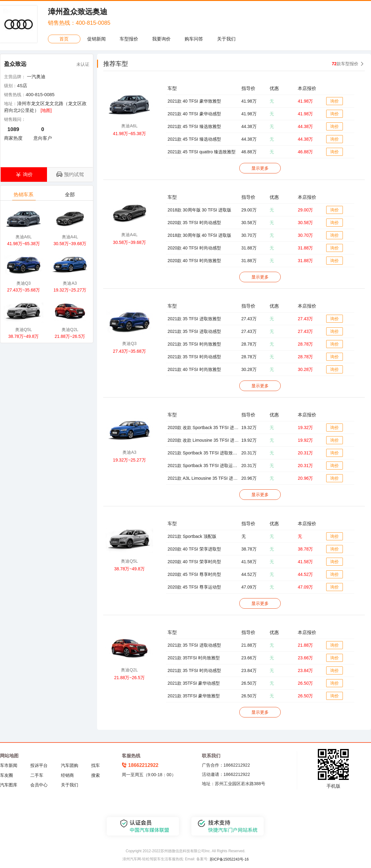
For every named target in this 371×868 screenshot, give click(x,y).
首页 (64, 39)
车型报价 (129, 39)
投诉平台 (39, 765)
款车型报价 (345, 64)
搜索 (96, 775)
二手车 (37, 775)
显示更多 (260, 168)
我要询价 (161, 39)
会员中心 (39, 785)
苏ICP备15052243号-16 (229, 859)
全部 (70, 196)
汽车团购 (70, 765)
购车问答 (194, 39)
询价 (335, 101)
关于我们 (226, 39)
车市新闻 (9, 765)
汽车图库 (9, 785)
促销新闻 (96, 39)
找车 (96, 765)
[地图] (46, 110)
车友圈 (6, 775)
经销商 (67, 775)
